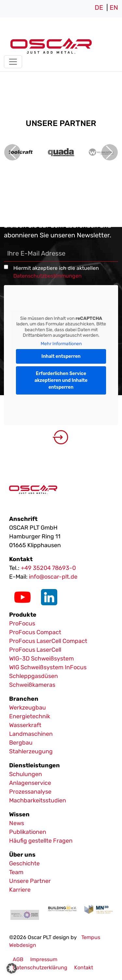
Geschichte (24, 863)
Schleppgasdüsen (34, 676)
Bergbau (21, 743)
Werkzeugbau (27, 708)
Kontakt (84, 967)
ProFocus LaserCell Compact (48, 641)
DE (99, 7)
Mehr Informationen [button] (61, 344)
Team (16, 872)
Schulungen (26, 774)
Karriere (20, 890)
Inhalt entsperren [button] (61, 356)
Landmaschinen (31, 734)
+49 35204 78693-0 (48, 568)
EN (114, 7)
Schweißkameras (32, 685)
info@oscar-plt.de (53, 577)
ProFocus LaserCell (35, 650)
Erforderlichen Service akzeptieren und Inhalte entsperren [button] (61, 380)
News (17, 823)
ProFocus (22, 623)
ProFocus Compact (35, 632)
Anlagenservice (30, 783)
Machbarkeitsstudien (38, 800)
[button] (12, 968)
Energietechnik (30, 716)
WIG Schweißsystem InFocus (48, 667)
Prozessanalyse (30, 792)
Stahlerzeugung (31, 751)
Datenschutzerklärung (40, 967)
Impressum (44, 959)
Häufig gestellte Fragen (41, 841)
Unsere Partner (30, 881)
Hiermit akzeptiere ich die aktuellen (56, 272)
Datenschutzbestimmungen (47, 276)
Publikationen (28, 832)
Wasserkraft (25, 725)
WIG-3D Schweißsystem (41, 659)
